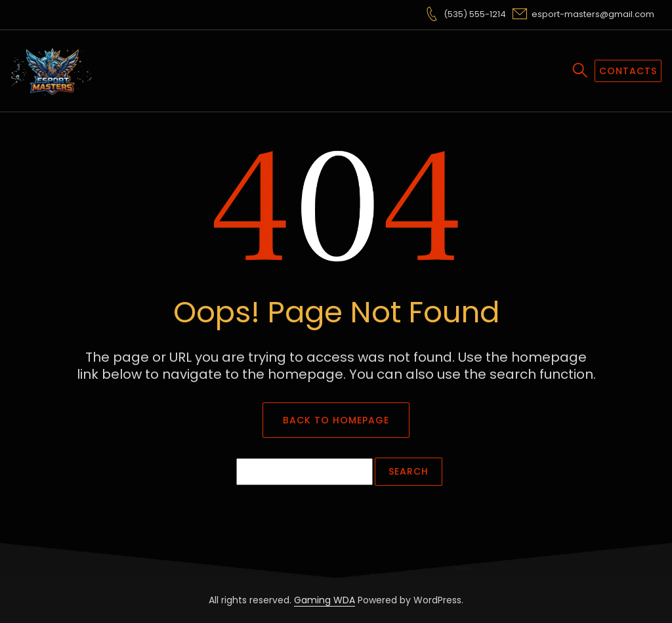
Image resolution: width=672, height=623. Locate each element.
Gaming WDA (325, 600)
